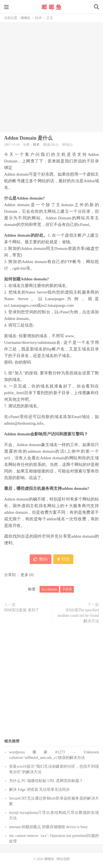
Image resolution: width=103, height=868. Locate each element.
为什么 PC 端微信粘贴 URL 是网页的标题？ (46, 781)
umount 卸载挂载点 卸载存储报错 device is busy (48, 827)
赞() (40, 559)
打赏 (63, 559)
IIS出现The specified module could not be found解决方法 (78, 616)
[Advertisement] (51, 77)
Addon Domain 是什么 (28, 138)
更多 (24, 575)
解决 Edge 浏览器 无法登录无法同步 (39, 790)
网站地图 (63, 859)
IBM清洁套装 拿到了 (22, 610)
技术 (38, 18)
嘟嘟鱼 (52, 7)
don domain (49, 589)
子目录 (67, 589)
